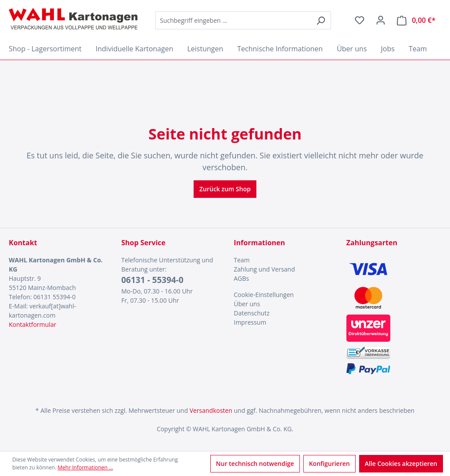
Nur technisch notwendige (255, 463)
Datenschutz (252, 313)
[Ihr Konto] (381, 20)
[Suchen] (321, 20)
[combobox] (233, 20)
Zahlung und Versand (265, 269)
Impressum (250, 322)
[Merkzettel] (360, 20)
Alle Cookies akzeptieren (401, 463)
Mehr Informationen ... (85, 467)
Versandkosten (211, 410)
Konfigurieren (329, 463)
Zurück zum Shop (225, 189)
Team (242, 260)
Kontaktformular (32, 324)
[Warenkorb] (416, 20)
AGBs (242, 278)
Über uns (247, 304)
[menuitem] (281, 260)
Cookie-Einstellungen (264, 295)
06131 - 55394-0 (152, 280)
